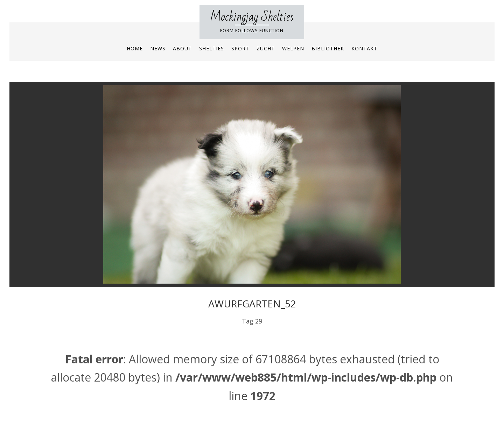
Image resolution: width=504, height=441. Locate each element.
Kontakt (364, 48)
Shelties (212, 48)
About (182, 48)
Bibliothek (328, 48)
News (158, 48)
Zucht (266, 48)
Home (135, 48)
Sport (240, 48)
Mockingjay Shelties (252, 17)
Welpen (293, 48)
